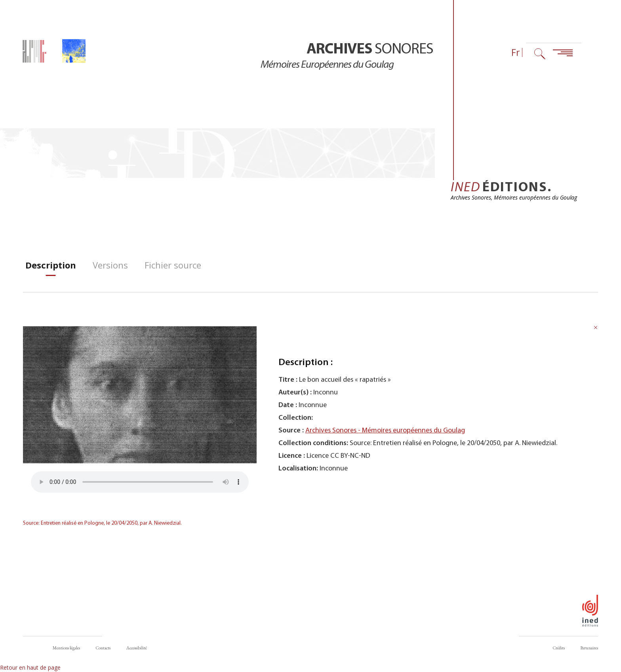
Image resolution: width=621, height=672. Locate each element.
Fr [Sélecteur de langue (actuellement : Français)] (516, 52)
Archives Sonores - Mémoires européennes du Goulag (385, 437)
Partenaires (589, 648)
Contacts (103, 648)
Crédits (559, 648)
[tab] (51, 271)
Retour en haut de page (30, 668)
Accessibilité (137, 648)
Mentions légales (66, 648)
